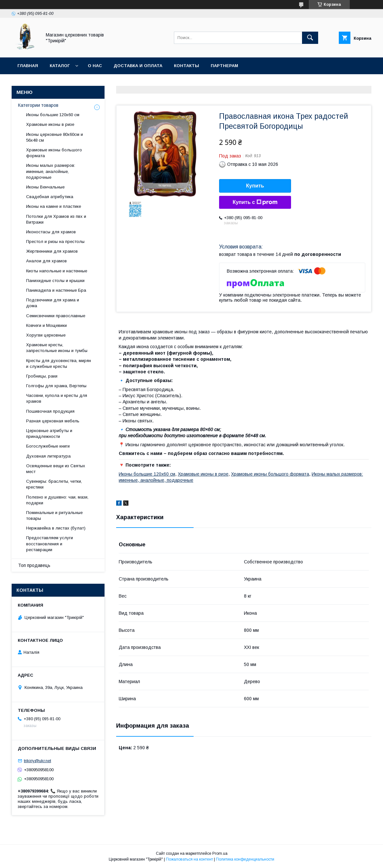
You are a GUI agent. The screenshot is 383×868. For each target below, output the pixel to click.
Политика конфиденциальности (245, 859)
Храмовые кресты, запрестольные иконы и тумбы (57, 348)
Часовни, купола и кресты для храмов (57, 398)
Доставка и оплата (138, 66)
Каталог (60, 66)
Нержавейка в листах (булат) (56, 528)
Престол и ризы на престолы (55, 242)
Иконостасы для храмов (51, 232)
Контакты (186, 66)
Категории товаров (38, 105)
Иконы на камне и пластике (54, 206)
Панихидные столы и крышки (55, 281)
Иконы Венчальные (45, 187)
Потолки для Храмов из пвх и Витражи (56, 219)
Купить (255, 186)
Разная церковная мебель (53, 421)
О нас (95, 66)
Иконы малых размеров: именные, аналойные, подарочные (51, 171)
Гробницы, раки (42, 376)
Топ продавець (34, 565)
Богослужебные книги (48, 446)
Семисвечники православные (56, 316)
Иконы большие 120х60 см (147, 474)
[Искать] (310, 38)
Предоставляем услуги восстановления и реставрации (50, 544)
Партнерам (224, 66)
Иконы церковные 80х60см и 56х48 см (55, 137)
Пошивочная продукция (50, 411)
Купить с (255, 202)
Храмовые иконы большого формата (270, 474)
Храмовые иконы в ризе (203, 474)
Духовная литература (48, 456)
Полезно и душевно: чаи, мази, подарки (57, 500)
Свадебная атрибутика (50, 197)
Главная (28, 66)
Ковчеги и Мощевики (46, 325)
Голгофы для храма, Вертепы (56, 386)
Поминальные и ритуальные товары (54, 515)
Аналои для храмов (46, 261)
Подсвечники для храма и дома (53, 303)
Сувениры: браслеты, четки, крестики (54, 484)
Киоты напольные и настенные (57, 271)
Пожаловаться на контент (189, 859)
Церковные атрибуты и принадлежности (49, 434)
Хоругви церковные (46, 335)
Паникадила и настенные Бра (56, 290)
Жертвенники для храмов (52, 251)
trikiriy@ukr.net (37, 761)
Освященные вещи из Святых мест (56, 469)
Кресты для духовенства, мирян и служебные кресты (59, 363)
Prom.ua (220, 853)
